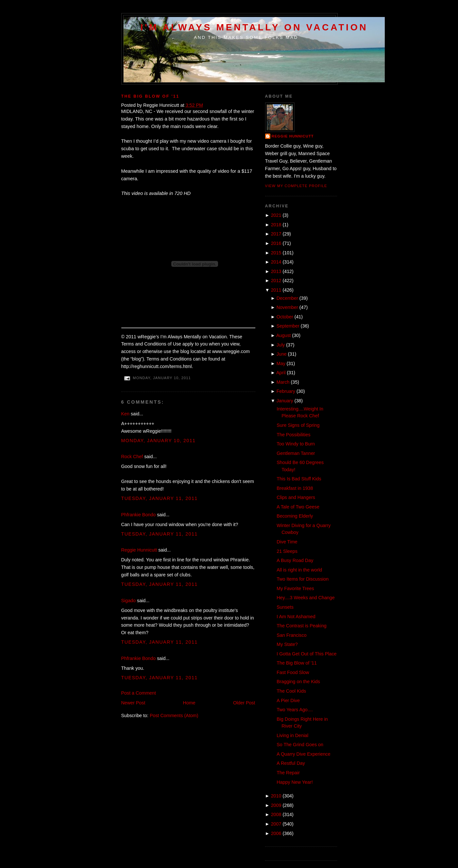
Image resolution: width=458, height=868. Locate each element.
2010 (276, 796)
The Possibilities (293, 435)
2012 (276, 281)
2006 (276, 833)
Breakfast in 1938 (295, 488)
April (281, 373)
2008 (276, 814)
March (283, 382)
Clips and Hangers (296, 497)
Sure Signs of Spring (298, 425)
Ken (125, 414)
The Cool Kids (291, 691)
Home (189, 703)
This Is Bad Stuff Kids (299, 479)
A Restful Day (291, 763)
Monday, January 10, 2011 (159, 441)
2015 (276, 253)
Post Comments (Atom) (174, 715)
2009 (276, 805)
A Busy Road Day (295, 560)
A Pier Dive (288, 700)
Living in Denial (292, 735)
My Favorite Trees (295, 588)
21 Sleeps (287, 551)
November (287, 307)
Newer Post (133, 703)
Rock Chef (132, 457)
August (284, 335)
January (285, 401)
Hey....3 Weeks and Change (306, 598)
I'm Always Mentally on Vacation (254, 27)
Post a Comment (139, 693)
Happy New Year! (295, 782)
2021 (276, 215)
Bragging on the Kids (298, 682)
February (286, 391)
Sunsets (285, 607)
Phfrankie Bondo (139, 515)
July (281, 345)
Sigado (129, 601)
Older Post (244, 703)
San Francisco (291, 635)
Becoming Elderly (295, 516)
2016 (276, 243)
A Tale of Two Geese (298, 507)
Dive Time (287, 542)
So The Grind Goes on (300, 745)
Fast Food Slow (293, 672)
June (282, 354)
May (281, 363)
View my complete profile (296, 186)
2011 (276, 290)
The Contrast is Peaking (302, 626)
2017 (276, 234)
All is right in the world (299, 570)
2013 (276, 271)
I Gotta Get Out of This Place (306, 654)
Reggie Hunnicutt (139, 550)
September (288, 326)
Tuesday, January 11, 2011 (160, 498)
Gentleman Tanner (296, 453)
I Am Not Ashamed (296, 617)
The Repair (288, 773)
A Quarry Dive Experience (303, 754)
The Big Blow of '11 (150, 96)
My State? (287, 644)
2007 (276, 824)
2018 (276, 225)
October (285, 317)
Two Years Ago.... (295, 710)
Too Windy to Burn (296, 444)
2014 (276, 262)
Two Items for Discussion (303, 579)
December (287, 298)
